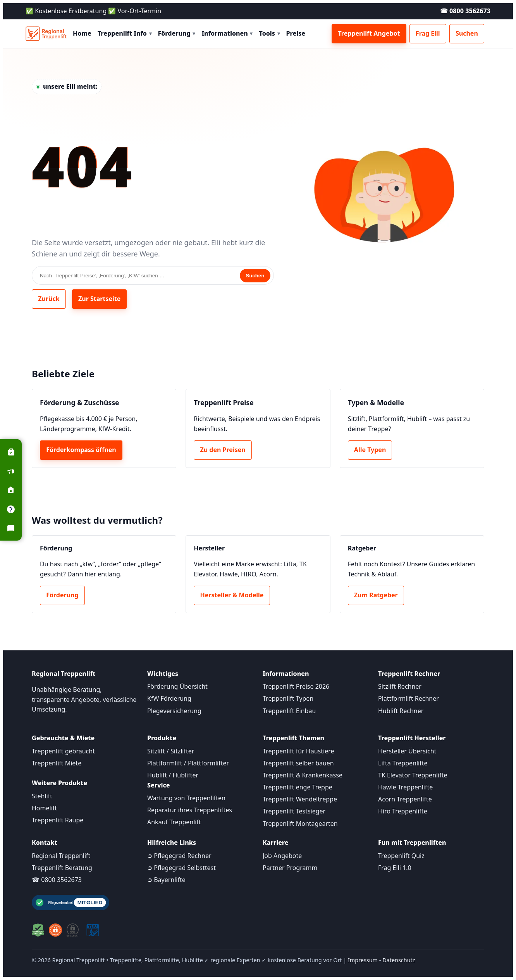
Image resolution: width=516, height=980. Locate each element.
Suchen (467, 33)
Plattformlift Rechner (408, 698)
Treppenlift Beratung (62, 868)
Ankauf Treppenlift (174, 822)
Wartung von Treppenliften (186, 798)
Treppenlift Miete (57, 763)
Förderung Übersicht (177, 686)
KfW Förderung (169, 698)
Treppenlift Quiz (401, 856)
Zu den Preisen (223, 450)
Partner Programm (290, 868)
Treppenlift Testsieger (294, 811)
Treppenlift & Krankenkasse (303, 775)
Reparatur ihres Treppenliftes (190, 810)
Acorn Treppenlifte (405, 799)
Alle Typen (370, 450)
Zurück (49, 299)
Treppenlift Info (125, 33)
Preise (296, 33)
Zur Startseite (99, 299)
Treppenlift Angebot (369, 33)
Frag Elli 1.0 (395, 868)
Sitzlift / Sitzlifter (171, 751)
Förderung (177, 33)
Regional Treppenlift (61, 856)
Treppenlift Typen (288, 698)
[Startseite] (46, 34)
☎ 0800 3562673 (465, 11)
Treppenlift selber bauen (298, 763)
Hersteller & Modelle (232, 595)
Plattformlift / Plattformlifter (188, 763)
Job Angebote (282, 856)
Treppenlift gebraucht (63, 751)
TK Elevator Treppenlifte (413, 775)
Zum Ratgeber (376, 595)
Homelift (44, 808)
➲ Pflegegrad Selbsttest (181, 868)
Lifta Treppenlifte (403, 763)
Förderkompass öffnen (81, 450)
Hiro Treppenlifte (403, 811)
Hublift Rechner (401, 711)
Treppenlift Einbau (289, 711)
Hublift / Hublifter (173, 775)
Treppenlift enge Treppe (298, 787)
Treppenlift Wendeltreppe (300, 799)
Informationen (227, 33)
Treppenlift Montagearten (300, 824)
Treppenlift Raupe (58, 820)
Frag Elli (428, 33)
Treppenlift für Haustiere (298, 751)
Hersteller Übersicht (407, 751)
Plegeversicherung (174, 711)
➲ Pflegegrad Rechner (179, 856)
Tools (269, 33)
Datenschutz (399, 960)
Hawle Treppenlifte (405, 787)
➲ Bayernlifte (166, 880)
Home (82, 33)
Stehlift (42, 796)
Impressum (363, 960)
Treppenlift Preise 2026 (296, 686)
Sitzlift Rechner (400, 686)
